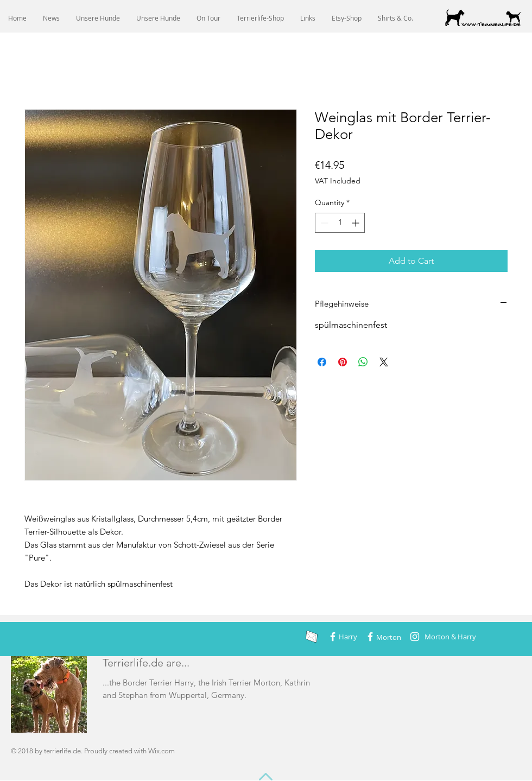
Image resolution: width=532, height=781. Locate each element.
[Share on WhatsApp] (363, 362)
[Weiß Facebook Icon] (333, 637)
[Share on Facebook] (322, 362)
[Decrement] (323, 223)
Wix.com (161, 751)
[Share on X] (384, 362)
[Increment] (356, 223)
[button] (98, 18)
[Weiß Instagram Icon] (415, 637)
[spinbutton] (340, 223)
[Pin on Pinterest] (343, 362)
